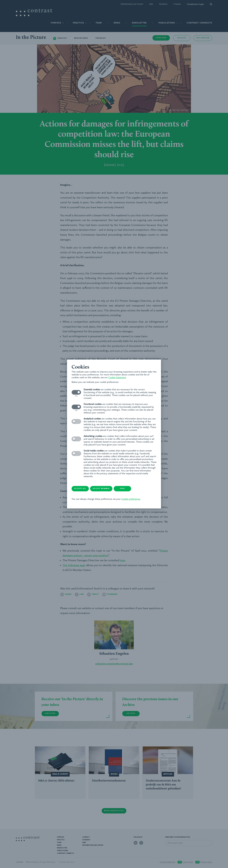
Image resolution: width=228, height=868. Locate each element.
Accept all (69, 479)
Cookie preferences (120, 489)
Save (120, 479)
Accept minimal (94, 479)
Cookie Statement (67, 387)
